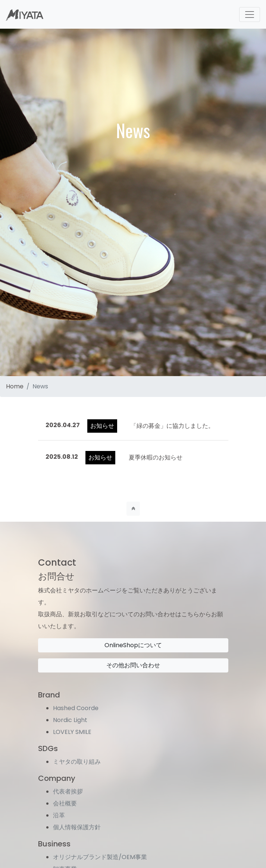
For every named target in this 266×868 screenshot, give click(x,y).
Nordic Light (70, 720)
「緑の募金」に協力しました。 (172, 426)
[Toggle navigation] (250, 15)
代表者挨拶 (68, 791)
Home (15, 386)
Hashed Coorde (76, 708)
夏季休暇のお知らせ (156, 457)
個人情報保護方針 (77, 827)
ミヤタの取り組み (77, 762)
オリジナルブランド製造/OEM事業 (100, 857)
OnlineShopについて (133, 645)
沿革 (59, 815)
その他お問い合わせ (133, 665)
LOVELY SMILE (72, 732)
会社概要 (65, 803)
